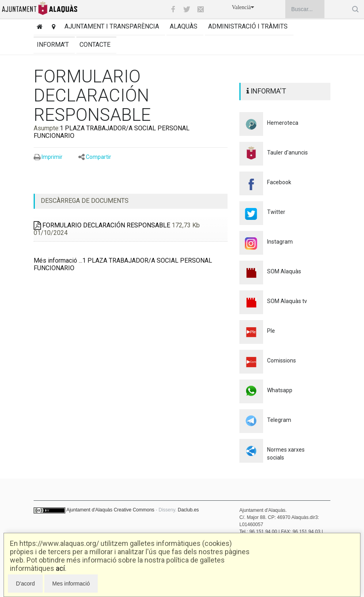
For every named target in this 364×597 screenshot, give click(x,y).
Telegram (279, 420)
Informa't (53, 45)
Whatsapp (280, 390)
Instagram (280, 242)
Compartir (99, 157)
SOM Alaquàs (284, 271)
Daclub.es (188, 510)
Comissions (282, 360)
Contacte (95, 45)
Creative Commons (134, 510)
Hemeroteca (283, 123)
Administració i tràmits (248, 26)
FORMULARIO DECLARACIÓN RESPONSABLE (102, 225)
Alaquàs (184, 26)
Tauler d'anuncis (287, 153)
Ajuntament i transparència (112, 26)
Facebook (279, 182)
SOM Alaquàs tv (287, 301)
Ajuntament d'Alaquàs (89, 510)
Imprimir (52, 157)
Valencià (243, 7)
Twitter (276, 212)
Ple (271, 331)
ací (60, 568)
